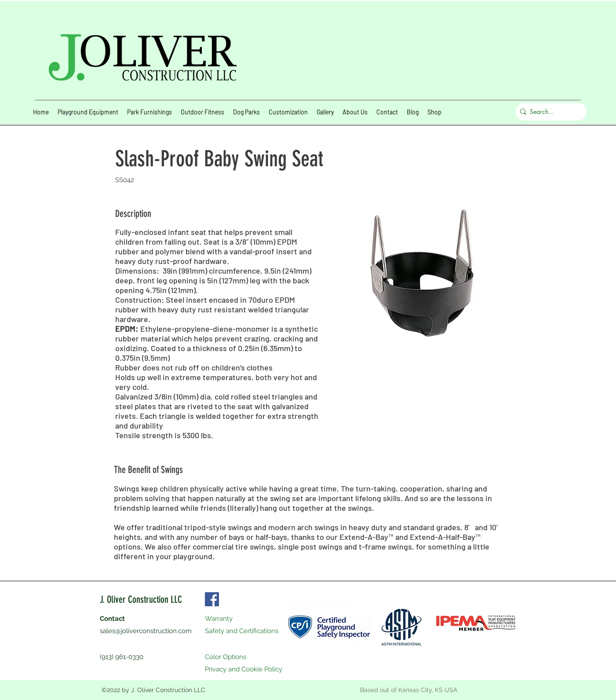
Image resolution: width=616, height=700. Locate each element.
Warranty (219, 619)
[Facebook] (212, 599)
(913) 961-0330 (122, 657)
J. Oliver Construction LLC (141, 599)
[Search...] (549, 112)
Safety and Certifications (242, 631)
